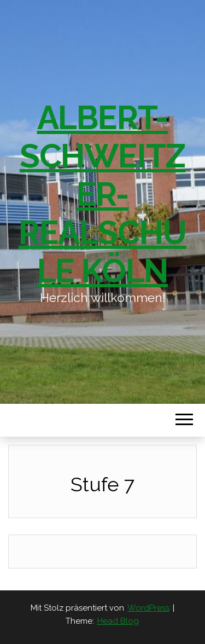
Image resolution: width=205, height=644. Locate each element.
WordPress (148, 608)
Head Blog (118, 621)
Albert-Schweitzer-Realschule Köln (102, 194)
